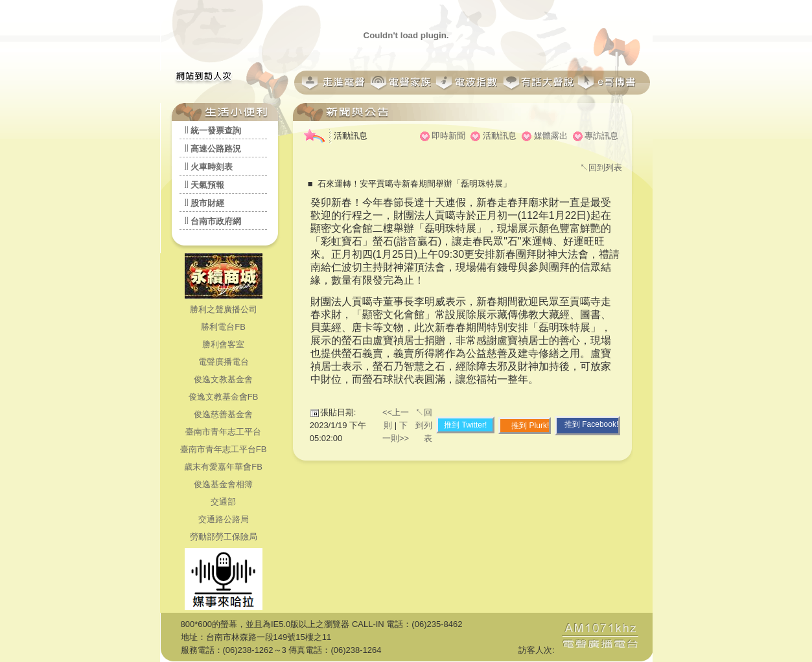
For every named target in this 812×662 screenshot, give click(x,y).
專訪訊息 (601, 136)
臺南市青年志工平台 (223, 432)
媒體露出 (551, 136)
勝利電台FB (223, 327)
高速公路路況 (216, 149)
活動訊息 (500, 136)
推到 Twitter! (465, 425)
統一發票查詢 (216, 131)
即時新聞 (448, 136)
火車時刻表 (212, 167)
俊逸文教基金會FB (224, 397)
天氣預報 (207, 185)
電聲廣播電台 (224, 362)
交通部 (223, 502)
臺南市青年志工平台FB (224, 449)
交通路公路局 (224, 519)
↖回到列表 (601, 167)
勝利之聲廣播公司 (224, 309)
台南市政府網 (216, 221)
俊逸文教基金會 (223, 379)
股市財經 (207, 203)
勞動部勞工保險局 (224, 537)
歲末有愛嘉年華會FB (223, 467)
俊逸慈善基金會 (223, 414)
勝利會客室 (223, 344)
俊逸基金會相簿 (223, 484)
